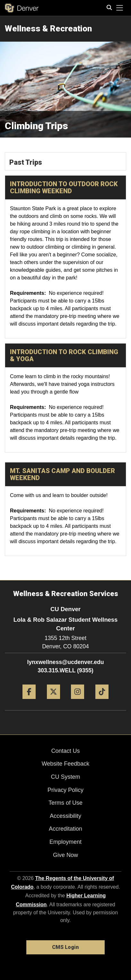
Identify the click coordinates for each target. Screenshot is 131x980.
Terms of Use (65, 803)
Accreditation (65, 829)
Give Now (65, 855)
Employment (65, 842)
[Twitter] (53, 701)
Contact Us (65, 751)
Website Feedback (66, 764)
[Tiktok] (102, 701)
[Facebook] (29, 701)
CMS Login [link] (65, 947)
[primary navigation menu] (120, 8)
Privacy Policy (65, 790)
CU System (65, 777)
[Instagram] (78, 701)
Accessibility (65, 816)
